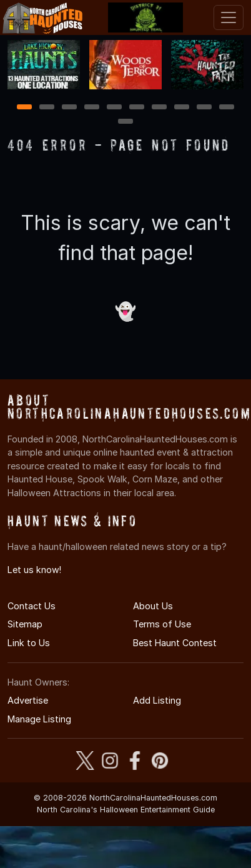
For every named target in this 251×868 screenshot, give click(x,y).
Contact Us (32, 606)
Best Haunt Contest (175, 643)
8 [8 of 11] (182, 108)
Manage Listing (39, 719)
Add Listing (157, 700)
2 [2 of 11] (47, 108)
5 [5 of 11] (115, 108)
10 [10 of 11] (227, 108)
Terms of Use (162, 624)
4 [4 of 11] (92, 108)
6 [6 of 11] (137, 108)
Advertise (28, 700)
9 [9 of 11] (204, 108)
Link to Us (29, 643)
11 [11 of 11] (125, 122)
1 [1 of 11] (25, 108)
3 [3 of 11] (69, 108)
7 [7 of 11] (160, 108)
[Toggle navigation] (229, 17)
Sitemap (25, 624)
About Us (153, 606)
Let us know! (34, 570)
